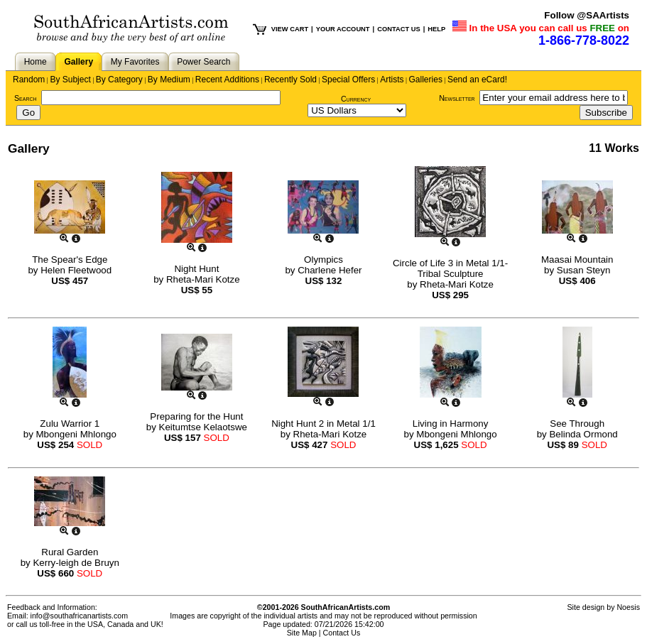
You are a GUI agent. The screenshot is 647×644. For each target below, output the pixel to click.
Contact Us (342, 633)
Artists (392, 80)
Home (36, 62)
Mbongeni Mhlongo (76, 434)
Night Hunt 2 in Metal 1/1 (323, 424)
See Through (577, 424)
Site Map (302, 633)
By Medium (169, 80)
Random (29, 80)
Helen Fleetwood (76, 270)
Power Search (203, 62)
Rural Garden (70, 552)
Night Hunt (196, 269)
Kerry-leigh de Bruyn (76, 563)
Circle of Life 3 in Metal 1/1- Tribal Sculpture (450, 268)
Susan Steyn (584, 270)
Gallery (78, 62)
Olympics (323, 260)
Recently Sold (290, 80)
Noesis (628, 607)
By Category (119, 80)
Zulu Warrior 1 (70, 424)
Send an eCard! (477, 80)
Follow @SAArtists (587, 15)
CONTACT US (398, 29)
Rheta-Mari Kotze (203, 279)
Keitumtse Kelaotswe (203, 427)
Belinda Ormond (583, 434)
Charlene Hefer (330, 270)
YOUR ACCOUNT (343, 29)
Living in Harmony (451, 424)
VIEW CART (290, 29)
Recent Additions (227, 80)
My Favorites (135, 62)
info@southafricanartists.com (80, 616)
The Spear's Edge (70, 260)
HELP (436, 29)
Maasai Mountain (577, 260)
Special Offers (348, 80)
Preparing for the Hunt (196, 416)
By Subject (70, 80)
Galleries (426, 80)
